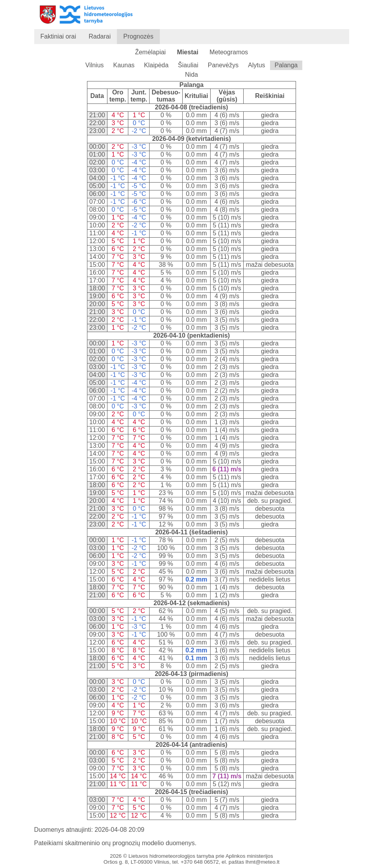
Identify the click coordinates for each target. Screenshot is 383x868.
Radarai (100, 36)
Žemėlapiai (150, 52)
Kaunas (124, 65)
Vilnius (95, 65)
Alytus (257, 65)
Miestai (188, 52)
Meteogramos (229, 52)
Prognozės (138, 36)
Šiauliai (188, 65)
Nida (191, 75)
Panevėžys (223, 65)
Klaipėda (156, 65)
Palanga (286, 65)
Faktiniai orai (58, 36)
